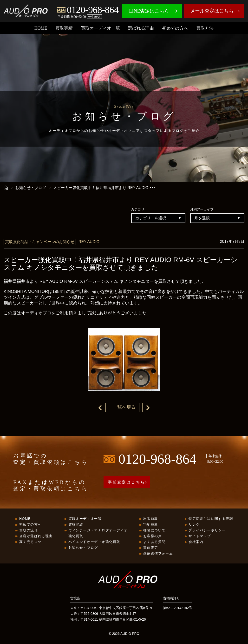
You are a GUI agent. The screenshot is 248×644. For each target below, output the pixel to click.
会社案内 (196, 542)
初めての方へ (175, 28)
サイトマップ (200, 536)
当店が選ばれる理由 (36, 536)
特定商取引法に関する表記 (211, 519)
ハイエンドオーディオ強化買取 (94, 542)
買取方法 (205, 28)
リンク (194, 525)
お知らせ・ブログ (31, 188)
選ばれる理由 (141, 28)
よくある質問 (154, 542)
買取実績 (64, 28)
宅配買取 (151, 525)
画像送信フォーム (158, 554)
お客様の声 (153, 536)
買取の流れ (29, 530)
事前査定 (151, 548)
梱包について (154, 530)
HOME (41, 28)
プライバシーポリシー (207, 530)
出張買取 (151, 519)
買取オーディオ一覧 (100, 28)
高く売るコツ (30, 542)
